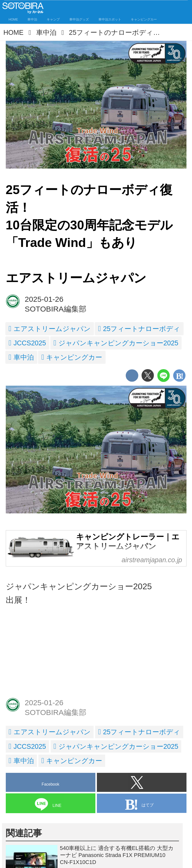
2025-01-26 (44, 299)
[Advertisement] (96, 655)
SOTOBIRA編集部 (56, 309)
